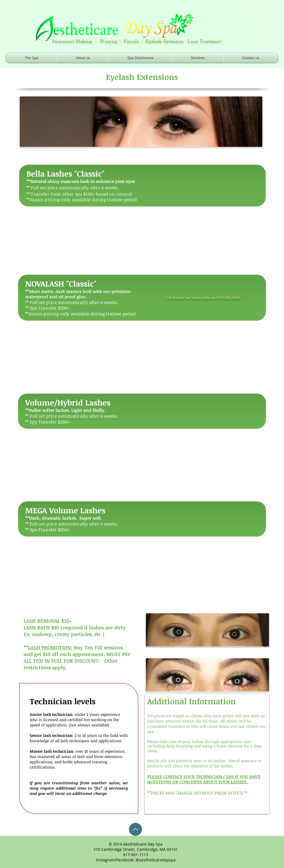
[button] (198, 58)
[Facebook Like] (243, 39)
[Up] (135, 829)
